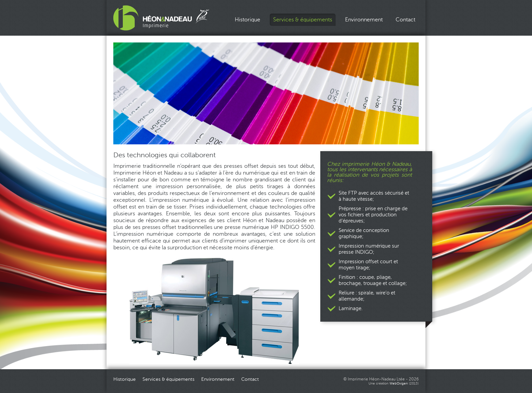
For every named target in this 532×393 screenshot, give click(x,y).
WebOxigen (399, 383)
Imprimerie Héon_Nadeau (161, 18)
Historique (248, 20)
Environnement (364, 20)
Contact (405, 20)
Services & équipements (303, 20)
